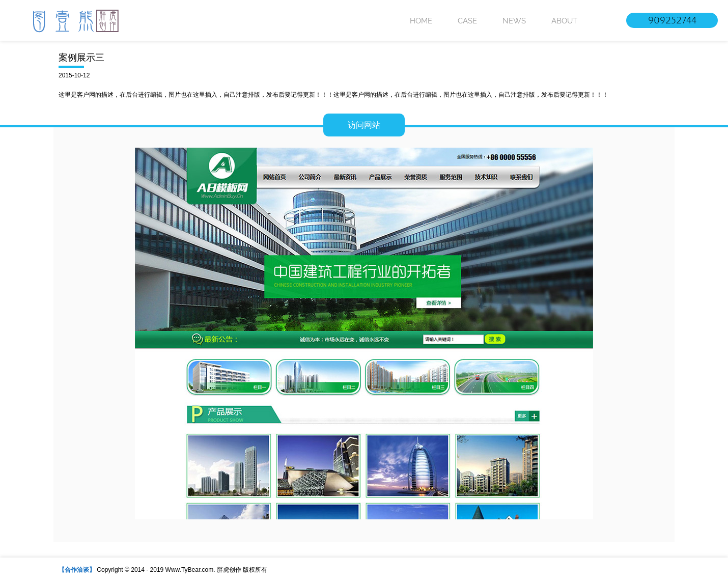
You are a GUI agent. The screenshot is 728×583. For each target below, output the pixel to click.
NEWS (514, 21)
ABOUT (564, 21)
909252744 (672, 20)
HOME (421, 21)
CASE (467, 21)
